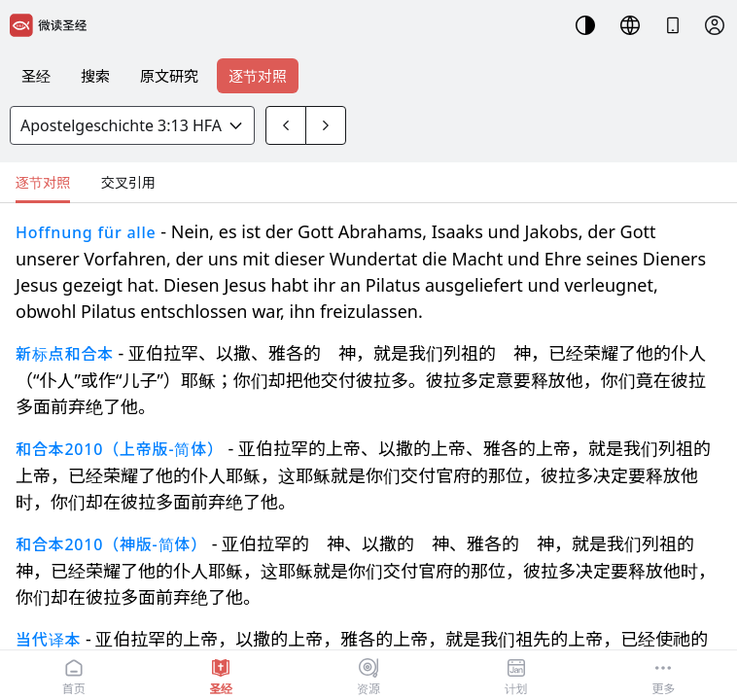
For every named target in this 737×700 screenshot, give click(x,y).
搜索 (95, 76)
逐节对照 (258, 76)
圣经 (36, 76)
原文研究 (169, 76)
